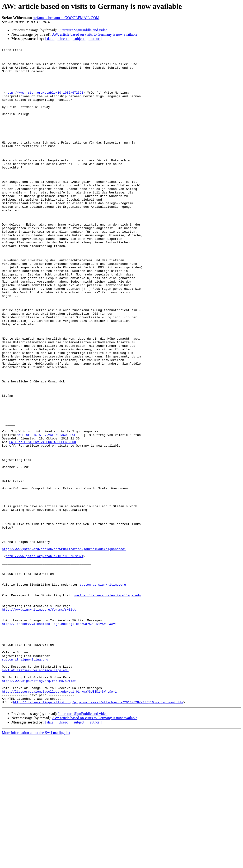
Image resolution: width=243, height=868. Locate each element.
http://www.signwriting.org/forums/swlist (39, 722)
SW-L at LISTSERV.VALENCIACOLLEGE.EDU (50, 512)
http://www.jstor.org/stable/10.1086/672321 (45, 102)
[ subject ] (79, 39)
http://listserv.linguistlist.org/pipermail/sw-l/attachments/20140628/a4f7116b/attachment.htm (98, 833)
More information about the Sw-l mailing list (36, 864)
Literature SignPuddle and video (83, 30)
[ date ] (50, 39)
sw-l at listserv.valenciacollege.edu (107, 705)
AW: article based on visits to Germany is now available (95, 34)
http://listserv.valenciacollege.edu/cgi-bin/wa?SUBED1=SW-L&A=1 (59, 739)
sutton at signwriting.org (103, 692)
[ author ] (95, 39)
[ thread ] (63, 39)
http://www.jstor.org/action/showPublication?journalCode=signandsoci (64, 649)
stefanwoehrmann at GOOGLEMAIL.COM (66, 18)
